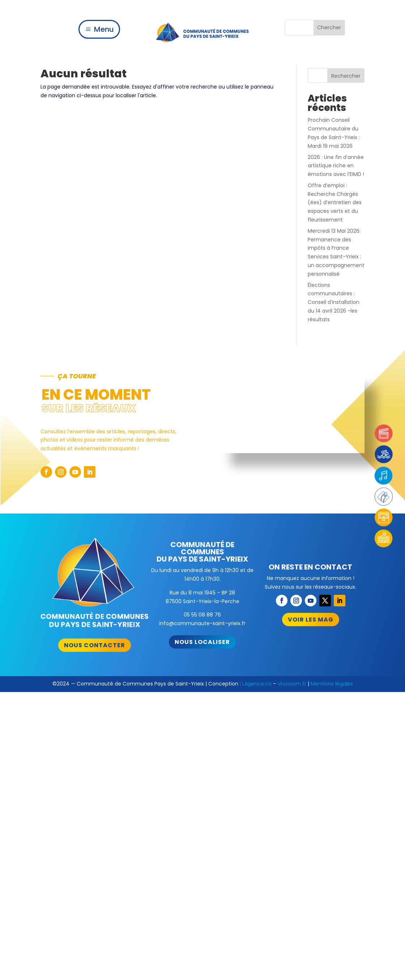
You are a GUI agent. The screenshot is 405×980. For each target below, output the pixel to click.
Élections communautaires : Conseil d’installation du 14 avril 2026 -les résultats (334, 302)
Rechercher (346, 76)
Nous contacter (95, 645)
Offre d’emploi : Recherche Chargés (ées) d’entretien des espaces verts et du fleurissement (335, 203)
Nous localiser (202, 642)
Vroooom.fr (292, 684)
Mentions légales (332, 684)
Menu (104, 29)
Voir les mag (311, 620)
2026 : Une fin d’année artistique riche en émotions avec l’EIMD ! (336, 166)
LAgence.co (257, 684)
